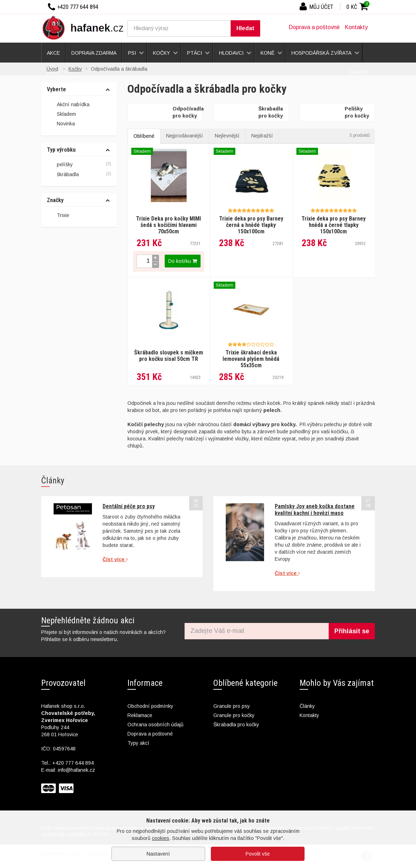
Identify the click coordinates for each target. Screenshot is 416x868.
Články (307, 706)
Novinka (61, 124)
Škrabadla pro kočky (236, 725)
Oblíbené (144, 136)
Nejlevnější (227, 136)
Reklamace (140, 715)
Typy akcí (138, 743)
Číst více (115, 559)
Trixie (63, 215)
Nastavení (158, 854)
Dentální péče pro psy (129, 506)
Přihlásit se (352, 631)
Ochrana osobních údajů (155, 725)
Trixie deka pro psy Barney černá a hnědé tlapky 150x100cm (251, 225)
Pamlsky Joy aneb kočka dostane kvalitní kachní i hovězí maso (315, 509)
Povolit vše (258, 854)
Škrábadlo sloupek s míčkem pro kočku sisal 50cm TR (169, 356)
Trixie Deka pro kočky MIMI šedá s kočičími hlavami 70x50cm (168, 225)
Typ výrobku (61, 150)
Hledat (245, 28)
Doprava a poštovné (314, 27)
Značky (55, 200)
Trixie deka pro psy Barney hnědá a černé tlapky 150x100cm (333, 225)
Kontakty (356, 27)
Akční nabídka (68, 105)
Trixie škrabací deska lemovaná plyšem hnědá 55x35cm (251, 359)
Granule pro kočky (234, 715)
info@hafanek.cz (76, 770)
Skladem (61, 114)
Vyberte (56, 89)
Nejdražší (262, 136)
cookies (161, 838)
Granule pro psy (232, 706)
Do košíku (183, 261)
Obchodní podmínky (150, 706)
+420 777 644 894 (73, 763)
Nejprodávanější (185, 136)
